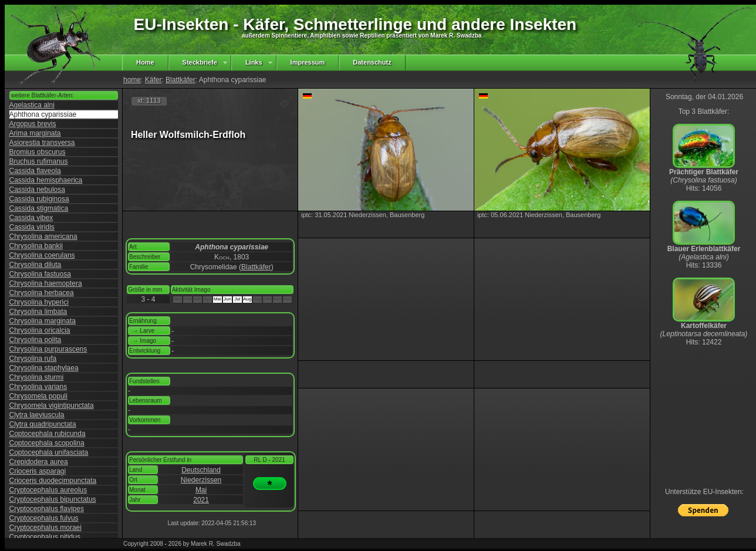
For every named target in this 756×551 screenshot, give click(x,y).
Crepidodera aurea (39, 462)
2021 (201, 500)
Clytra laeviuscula (37, 415)
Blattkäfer (180, 80)
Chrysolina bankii (36, 246)
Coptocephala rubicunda (48, 434)
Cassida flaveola (35, 171)
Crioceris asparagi (38, 471)
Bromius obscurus (38, 152)
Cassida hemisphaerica (46, 180)
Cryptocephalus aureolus (48, 490)
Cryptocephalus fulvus (44, 518)
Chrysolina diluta (36, 265)
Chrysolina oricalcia (40, 330)
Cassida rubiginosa (39, 199)
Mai (201, 490)
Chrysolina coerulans (42, 255)
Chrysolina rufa (33, 359)
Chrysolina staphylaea (44, 368)
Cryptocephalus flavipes (47, 509)
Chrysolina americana (43, 236)
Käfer (153, 80)
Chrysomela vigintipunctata (52, 405)
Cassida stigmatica (39, 208)
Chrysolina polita (36, 340)
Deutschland (201, 470)
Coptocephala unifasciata (49, 452)
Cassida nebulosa (37, 190)
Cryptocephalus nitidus (45, 537)
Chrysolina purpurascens (48, 349)
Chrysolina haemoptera (46, 283)
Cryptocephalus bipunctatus (53, 499)
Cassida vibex (31, 218)
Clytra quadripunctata (43, 424)
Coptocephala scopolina (47, 443)
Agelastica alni (32, 105)
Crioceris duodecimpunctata (53, 481)
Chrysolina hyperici (39, 302)
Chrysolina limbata (38, 312)
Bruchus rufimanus (39, 161)
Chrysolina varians (38, 387)
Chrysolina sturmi (37, 377)
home (132, 80)
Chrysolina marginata (43, 321)
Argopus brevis (33, 124)
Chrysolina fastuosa (40, 274)
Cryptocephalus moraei (45, 528)
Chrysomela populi (38, 396)
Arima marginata (35, 133)
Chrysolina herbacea (42, 293)
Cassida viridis (32, 227)
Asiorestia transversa (42, 143)
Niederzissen (201, 480)
